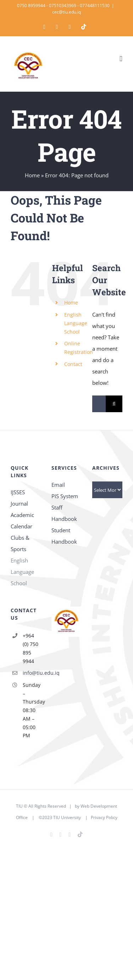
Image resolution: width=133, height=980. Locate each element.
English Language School (76, 323)
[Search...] (99, 404)
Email (58, 485)
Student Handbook (64, 536)
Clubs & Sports (20, 543)
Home (32, 175)
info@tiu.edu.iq (32, 673)
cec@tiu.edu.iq (66, 12)
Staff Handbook (64, 513)
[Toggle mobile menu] (121, 59)
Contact (73, 364)
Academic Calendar (22, 521)
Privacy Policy (104, 817)
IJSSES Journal (19, 498)
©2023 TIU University (60, 817)
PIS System (65, 496)
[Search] (114, 404)
